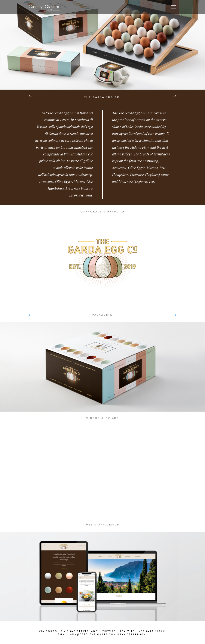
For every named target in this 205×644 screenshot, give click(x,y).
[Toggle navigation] (174, 7)
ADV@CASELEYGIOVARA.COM (93, 635)
